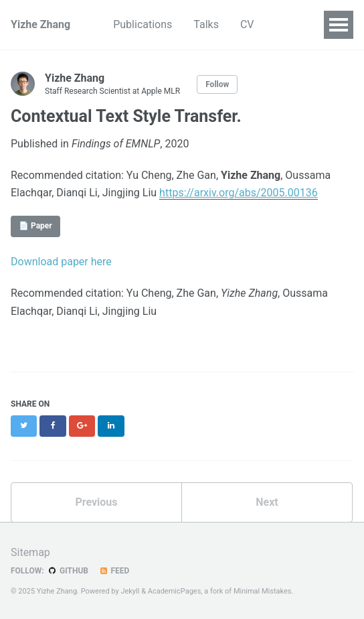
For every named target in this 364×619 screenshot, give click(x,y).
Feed (114, 571)
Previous (96, 502)
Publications (143, 24)
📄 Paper (35, 226)
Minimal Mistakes (263, 591)
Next (267, 502)
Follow (217, 84)
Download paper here (61, 262)
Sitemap (30, 552)
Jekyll (130, 591)
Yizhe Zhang (40, 24)
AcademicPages (175, 591)
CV (247, 24)
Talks (206, 24)
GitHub (68, 571)
